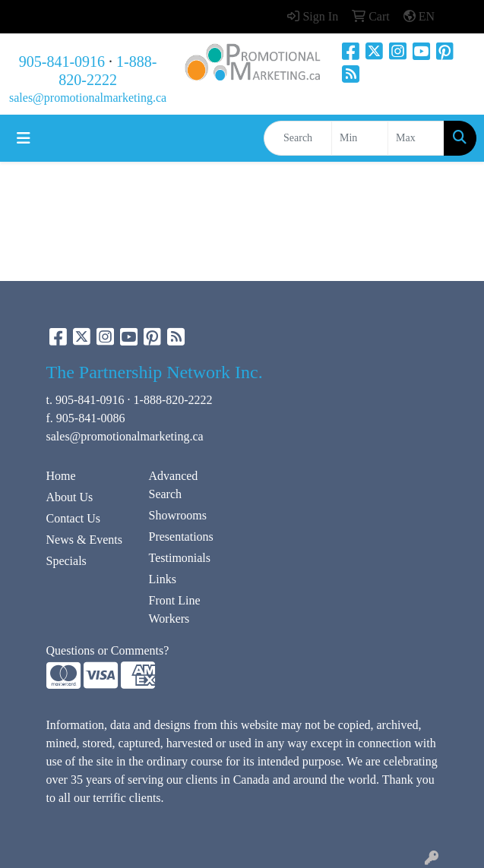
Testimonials (180, 558)
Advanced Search (174, 485)
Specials (66, 561)
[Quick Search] (298, 138)
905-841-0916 (62, 62)
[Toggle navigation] (24, 138)
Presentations (181, 537)
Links (163, 579)
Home (61, 476)
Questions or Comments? (108, 650)
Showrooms (178, 515)
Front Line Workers (175, 609)
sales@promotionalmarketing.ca (88, 98)
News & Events (84, 540)
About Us (70, 497)
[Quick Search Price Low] (360, 138)
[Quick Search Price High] (416, 138)
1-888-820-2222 (173, 400)
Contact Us (74, 518)
